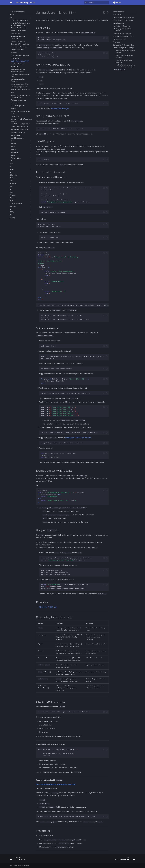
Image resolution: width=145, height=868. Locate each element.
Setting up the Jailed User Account (78, 438)
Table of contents (119, 12)
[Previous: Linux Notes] (19, 859)
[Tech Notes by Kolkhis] (11, 3)
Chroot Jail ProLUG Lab (48, 607)
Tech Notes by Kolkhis (17, 12)
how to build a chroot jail (60, 109)
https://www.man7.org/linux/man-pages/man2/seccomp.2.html (56, 784)
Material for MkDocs (23, 866)
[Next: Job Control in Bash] (123, 859)
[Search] (96, 3)
